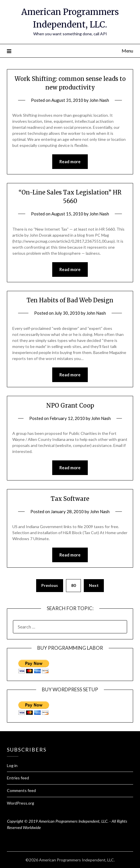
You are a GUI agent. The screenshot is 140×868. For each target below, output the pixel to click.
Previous (50, 585)
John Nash (99, 100)
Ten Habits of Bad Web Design (70, 300)
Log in (12, 765)
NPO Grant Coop (70, 405)
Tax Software (70, 499)
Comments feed (21, 790)
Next (94, 585)
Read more (70, 161)
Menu (127, 51)
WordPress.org (21, 803)
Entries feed (18, 778)
